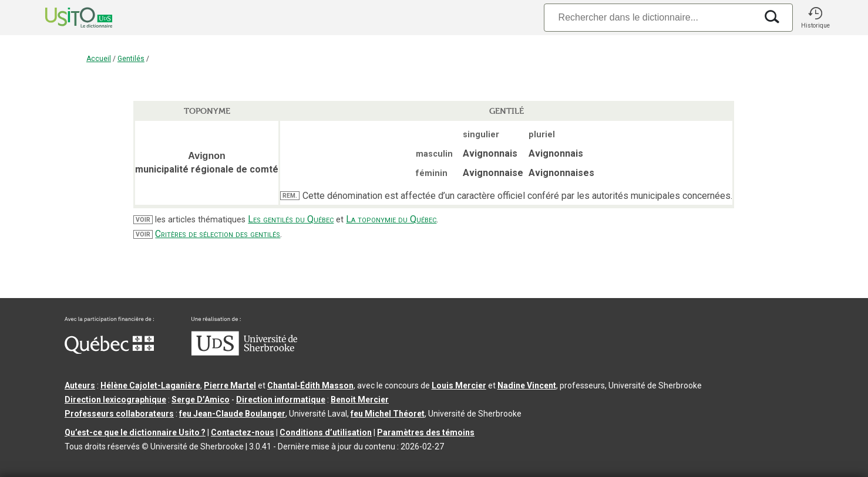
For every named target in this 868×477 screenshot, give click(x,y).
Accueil (99, 59)
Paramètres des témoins (426, 432)
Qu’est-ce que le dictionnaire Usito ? (135, 432)
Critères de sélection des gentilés (218, 234)
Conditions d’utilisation (326, 432)
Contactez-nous (243, 432)
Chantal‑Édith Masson (310, 385)
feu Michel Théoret (388, 414)
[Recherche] (650, 17)
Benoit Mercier (360, 400)
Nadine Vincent (527, 385)
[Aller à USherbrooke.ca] (244, 353)
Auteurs (80, 385)
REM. (290, 196)
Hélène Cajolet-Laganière (150, 385)
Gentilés (131, 59)
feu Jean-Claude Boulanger (232, 414)
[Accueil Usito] (66, 18)
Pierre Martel (230, 385)
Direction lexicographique (115, 400)
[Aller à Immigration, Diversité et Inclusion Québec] (109, 351)
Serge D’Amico (201, 400)
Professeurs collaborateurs (119, 414)
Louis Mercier (459, 385)
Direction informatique (281, 400)
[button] (815, 18)
